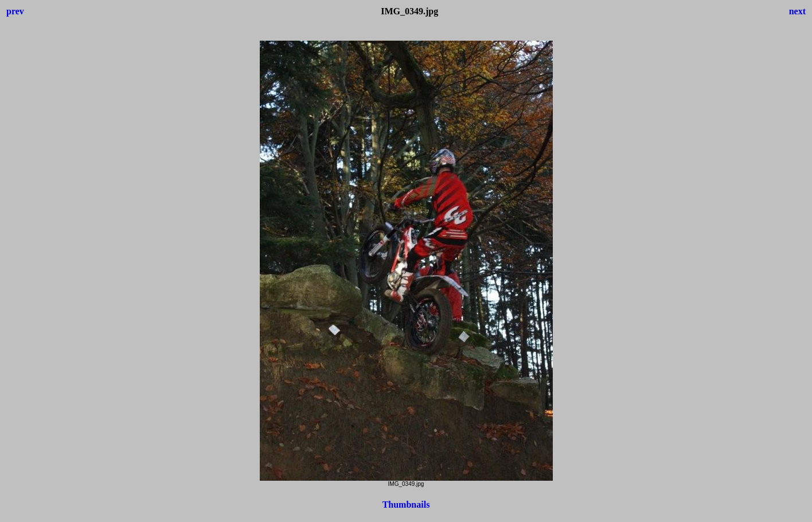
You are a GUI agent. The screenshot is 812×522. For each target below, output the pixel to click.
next (797, 11)
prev (15, 11)
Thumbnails (406, 505)
